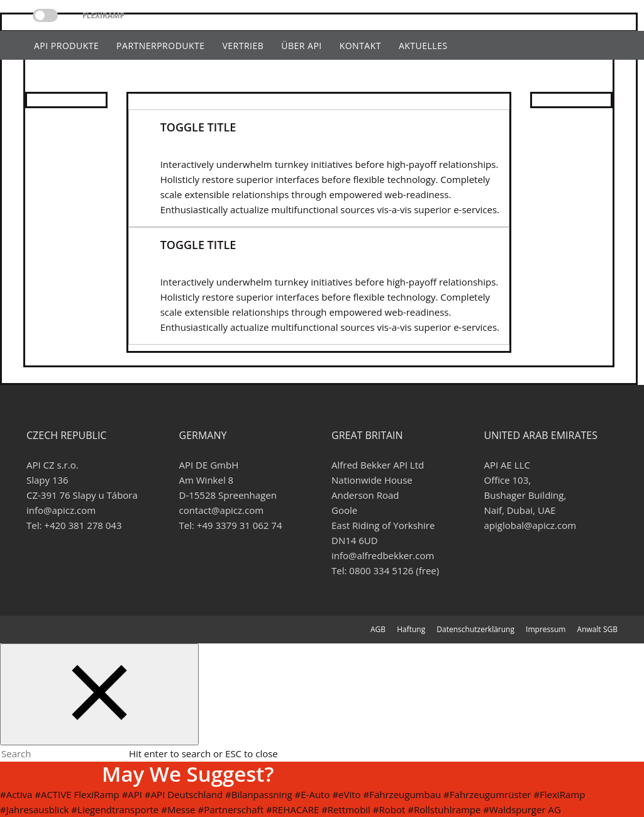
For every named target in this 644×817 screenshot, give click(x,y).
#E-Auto (313, 794)
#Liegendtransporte (115, 809)
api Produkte (66, 46)
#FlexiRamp (559, 794)
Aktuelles (423, 46)
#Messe (178, 809)
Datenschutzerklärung (475, 629)
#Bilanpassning (259, 794)
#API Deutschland (184, 794)
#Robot (389, 809)
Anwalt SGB (597, 629)
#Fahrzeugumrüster (487, 794)
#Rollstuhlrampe (444, 809)
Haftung (411, 629)
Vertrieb (243, 46)
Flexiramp (103, 15)
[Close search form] (99, 694)
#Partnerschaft (230, 809)
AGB (378, 629)
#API (132, 794)
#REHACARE (292, 809)
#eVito (346, 794)
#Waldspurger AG (522, 809)
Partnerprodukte (160, 46)
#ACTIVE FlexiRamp (77, 794)
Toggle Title (198, 127)
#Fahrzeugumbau (402, 794)
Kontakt (360, 46)
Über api (302, 46)
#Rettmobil (346, 809)
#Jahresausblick (34, 809)
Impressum (546, 629)
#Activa (16, 794)
